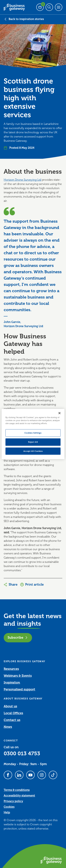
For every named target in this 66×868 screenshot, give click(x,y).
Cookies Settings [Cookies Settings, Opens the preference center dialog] (33, 433)
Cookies (9, 807)
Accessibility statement (19, 796)
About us (10, 706)
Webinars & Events (18, 676)
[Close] (59, 413)
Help (7, 813)
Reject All (33, 442)
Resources (11, 669)
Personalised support (19, 689)
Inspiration (12, 683)
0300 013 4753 (22, 754)
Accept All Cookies (33, 451)
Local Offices (13, 713)
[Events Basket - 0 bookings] (40, 7)
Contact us (12, 720)
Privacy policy (13, 801)
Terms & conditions (17, 790)
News (8, 727)
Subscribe (18, 638)
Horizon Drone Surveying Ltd (22, 180)
